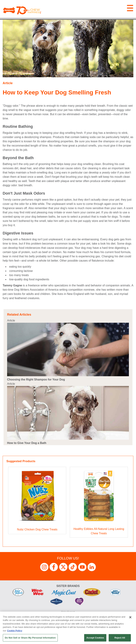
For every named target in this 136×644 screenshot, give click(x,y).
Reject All (120, 638)
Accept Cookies (95, 638)
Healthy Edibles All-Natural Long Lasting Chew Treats (99, 531)
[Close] (130, 617)
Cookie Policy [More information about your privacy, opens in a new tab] (15, 631)
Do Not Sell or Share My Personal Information (30, 638)
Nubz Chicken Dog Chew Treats (37, 529)
